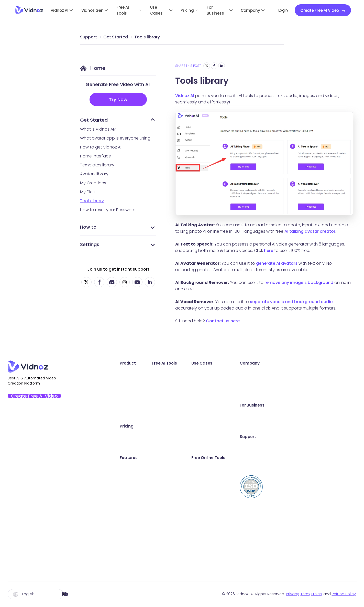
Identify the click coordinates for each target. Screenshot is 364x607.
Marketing (256, 384)
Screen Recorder (263, 468)
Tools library (147, 37)
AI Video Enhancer (202, 394)
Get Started (116, 37)
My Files (87, 192)
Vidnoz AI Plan (130, 436)
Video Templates (133, 489)
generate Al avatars (277, 263)
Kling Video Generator (206, 541)
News (251, 447)
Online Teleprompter (266, 562)
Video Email (258, 520)
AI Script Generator (202, 415)
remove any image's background (299, 283)
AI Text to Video (199, 384)
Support (89, 37)
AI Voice (124, 499)
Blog (314, 468)
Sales (251, 373)
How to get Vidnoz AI (101, 147)
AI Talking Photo (199, 373)
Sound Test (257, 478)
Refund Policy (344, 594)
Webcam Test (260, 499)
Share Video (258, 531)
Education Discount (329, 426)
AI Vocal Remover (201, 531)
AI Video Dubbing (201, 426)
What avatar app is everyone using (115, 138)
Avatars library (94, 174)
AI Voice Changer (201, 510)
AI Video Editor (131, 531)
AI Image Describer (202, 552)
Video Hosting (260, 541)
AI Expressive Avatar (136, 478)
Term (305, 594)
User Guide (320, 447)
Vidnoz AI (59, 10)
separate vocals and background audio (291, 302)
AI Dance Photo (199, 405)
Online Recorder (200, 436)
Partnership (321, 394)
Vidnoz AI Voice (132, 415)
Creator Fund (322, 384)
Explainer (255, 415)
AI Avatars (126, 468)
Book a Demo (323, 415)
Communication (262, 394)
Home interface (96, 156)
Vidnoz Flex (127, 394)
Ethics (317, 594)
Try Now (118, 99)
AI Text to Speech (201, 520)
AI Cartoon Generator (205, 478)
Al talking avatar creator (310, 231)
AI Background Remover (207, 489)
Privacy (293, 594)
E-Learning (257, 436)
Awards (317, 373)
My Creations (93, 183)
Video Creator (260, 552)
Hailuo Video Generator (207, 562)
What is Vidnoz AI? (98, 129)
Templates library (97, 165)
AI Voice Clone (198, 499)
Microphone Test (263, 489)
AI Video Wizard (132, 520)
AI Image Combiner (203, 468)
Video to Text (259, 573)
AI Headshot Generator (207, 457)
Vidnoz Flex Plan (132, 447)
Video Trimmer (260, 510)
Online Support (324, 457)
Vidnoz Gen (92, 10)
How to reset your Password (108, 210)
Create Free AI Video (39, 397)
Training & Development (270, 426)
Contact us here (223, 321)
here (269, 251)
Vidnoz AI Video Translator (142, 405)
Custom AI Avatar (134, 510)
